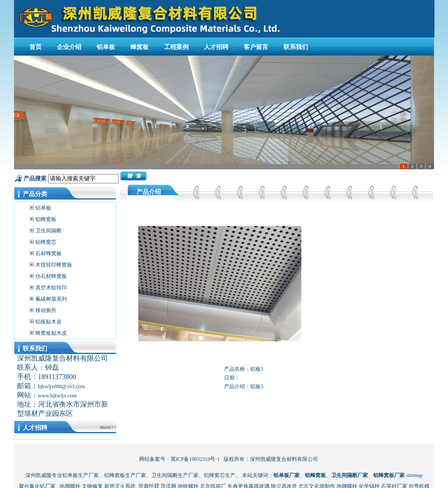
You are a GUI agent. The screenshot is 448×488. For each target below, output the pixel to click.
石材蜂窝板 (49, 253)
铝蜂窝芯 (46, 242)
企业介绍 (69, 47)
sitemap (414, 475)
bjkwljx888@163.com (61, 386)
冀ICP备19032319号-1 (195, 459)
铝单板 (106, 47)
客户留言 (256, 47)
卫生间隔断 (49, 231)
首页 (35, 47)
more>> (108, 427)
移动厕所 (46, 310)
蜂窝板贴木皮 (51, 333)
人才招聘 (216, 47)
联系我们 (296, 47)
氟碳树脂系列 (51, 299)
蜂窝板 (140, 47)
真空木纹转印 (51, 288)
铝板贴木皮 (49, 322)
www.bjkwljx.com (58, 396)
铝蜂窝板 (46, 219)
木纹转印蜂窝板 (54, 265)
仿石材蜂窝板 (51, 276)
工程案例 (176, 47)
